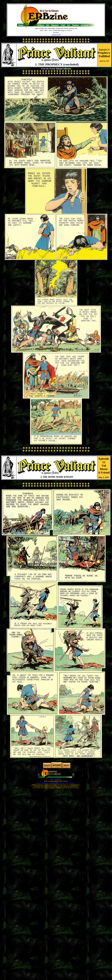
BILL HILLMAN (56, 779)
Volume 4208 (56, 34)
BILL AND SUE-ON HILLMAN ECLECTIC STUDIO (56, 783)
